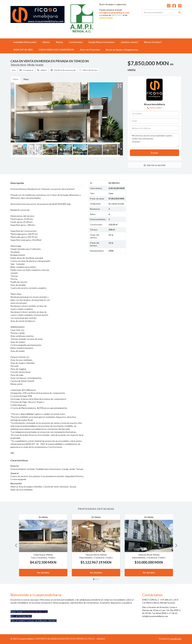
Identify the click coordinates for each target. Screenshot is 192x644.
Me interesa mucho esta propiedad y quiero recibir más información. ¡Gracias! (154, 140)
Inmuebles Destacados (25, 42)
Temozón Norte (18, 65)
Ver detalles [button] (43, 573)
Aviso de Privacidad (90, 50)
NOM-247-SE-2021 (23, 50)
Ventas (46, 42)
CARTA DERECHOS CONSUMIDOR (56, 50)
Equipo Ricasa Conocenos (102, 42)
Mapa (26, 79)
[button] (15, 545)
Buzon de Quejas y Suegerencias (122, 50)
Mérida (31, 65)
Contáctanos (76, 42)
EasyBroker (176, 639)
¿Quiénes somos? (129, 42)
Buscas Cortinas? (153, 42)
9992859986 (75, 35)
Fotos (16, 79)
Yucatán (39, 65)
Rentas (60, 42)
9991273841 (156, 108)
